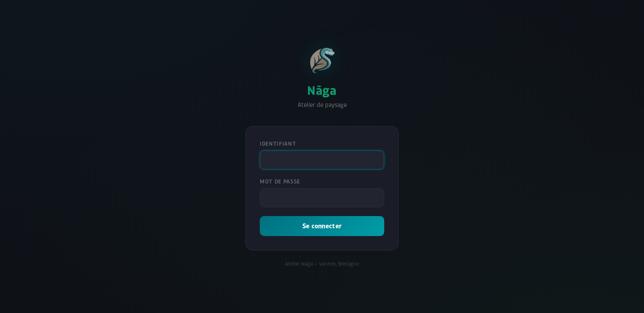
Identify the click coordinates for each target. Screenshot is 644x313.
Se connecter (322, 226)
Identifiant (278, 144)
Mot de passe (280, 181)
